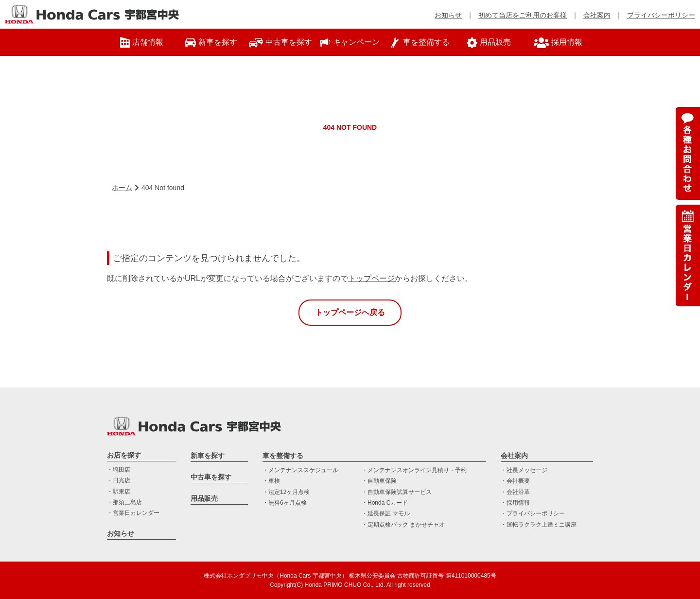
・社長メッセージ (524, 470)
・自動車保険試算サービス (397, 492)
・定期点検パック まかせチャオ (403, 525)
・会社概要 (515, 481)
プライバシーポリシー (661, 15)
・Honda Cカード (385, 503)
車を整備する (283, 456)
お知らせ (448, 15)
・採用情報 (515, 503)
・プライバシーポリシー (533, 513)
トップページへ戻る (350, 312)
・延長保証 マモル (386, 513)
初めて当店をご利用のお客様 (523, 15)
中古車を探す (211, 477)
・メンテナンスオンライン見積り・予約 (414, 470)
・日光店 (119, 480)
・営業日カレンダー (133, 513)
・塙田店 (119, 470)
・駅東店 (119, 492)
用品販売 (204, 498)
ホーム (122, 188)
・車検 (271, 481)
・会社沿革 (515, 492)
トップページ (371, 278)
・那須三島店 (124, 502)
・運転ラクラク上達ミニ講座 (539, 525)
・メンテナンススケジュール (300, 470)
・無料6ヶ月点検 (285, 503)
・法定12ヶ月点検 (286, 492)
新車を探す (208, 456)
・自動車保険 (379, 481)
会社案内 (597, 15)
